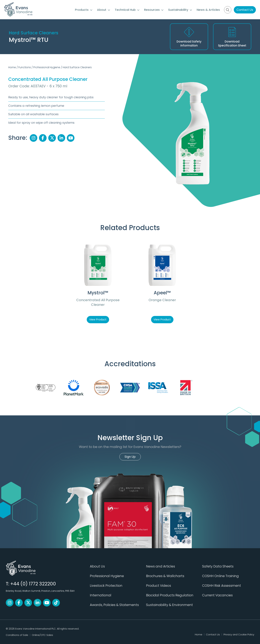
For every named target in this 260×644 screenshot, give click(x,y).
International (101, 595)
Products (84, 10)
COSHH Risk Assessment (222, 586)
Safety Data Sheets (218, 566)
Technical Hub (127, 10)
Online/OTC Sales (42, 635)
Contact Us (245, 10)
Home (12, 67)
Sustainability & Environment (169, 605)
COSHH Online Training (220, 576)
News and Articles (161, 566)
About (104, 10)
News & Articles (208, 10)
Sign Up (130, 457)
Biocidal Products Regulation (170, 595)
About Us (97, 566)
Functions (25, 67)
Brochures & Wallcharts (165, 576)
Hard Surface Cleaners (77, 67)
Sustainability (180, 10)
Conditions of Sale (17, 635)
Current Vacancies (217, 595)
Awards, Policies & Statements (114, 605)
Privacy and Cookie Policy (239, 634)
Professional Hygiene (47, 67)
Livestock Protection (106, 586)
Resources (154, 10)
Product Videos (159, 586)
